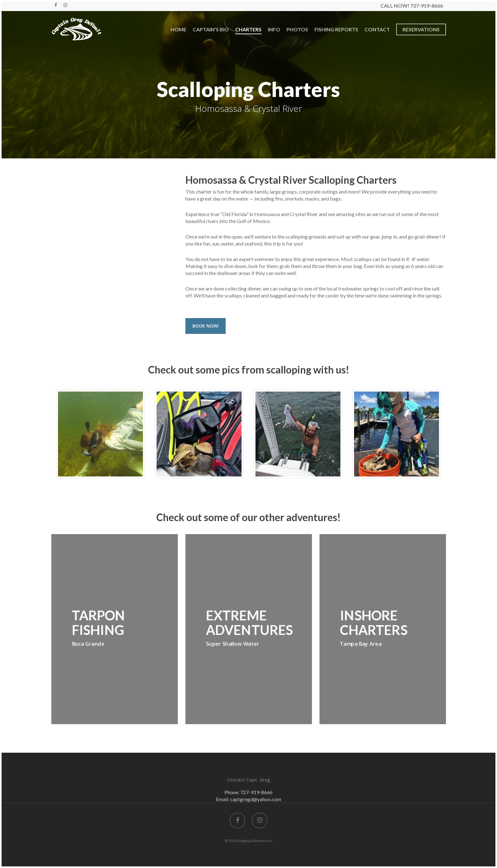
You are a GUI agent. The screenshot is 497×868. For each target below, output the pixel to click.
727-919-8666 (256, 792)
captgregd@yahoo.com (256, 799)
